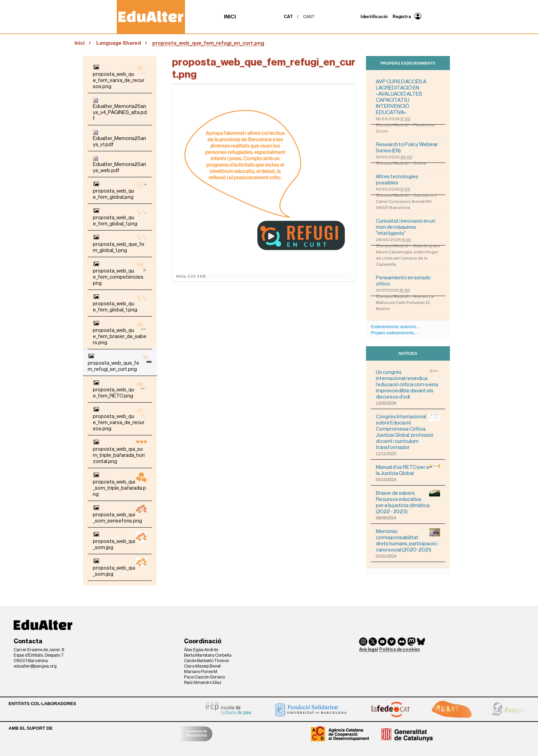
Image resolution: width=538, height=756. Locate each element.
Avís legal (369, 649)
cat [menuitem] (288, 17)
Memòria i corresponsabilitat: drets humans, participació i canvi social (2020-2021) (408, 540)
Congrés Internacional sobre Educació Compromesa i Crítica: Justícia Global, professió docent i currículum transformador (408, 432)
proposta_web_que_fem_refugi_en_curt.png (120, 362)
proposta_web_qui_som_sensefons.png (120, 514)
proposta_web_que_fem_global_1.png (120, 217)
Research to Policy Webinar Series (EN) (407, 148)
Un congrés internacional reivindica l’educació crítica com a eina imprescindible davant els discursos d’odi (408, 384)
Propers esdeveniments (408, 63)
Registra (402, 17)
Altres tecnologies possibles (397, 180)
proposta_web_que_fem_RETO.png (120, 389)
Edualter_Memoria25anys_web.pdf (119, 164)
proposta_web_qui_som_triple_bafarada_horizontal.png (120, 452)
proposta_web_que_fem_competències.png (120, 273)
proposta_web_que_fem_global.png (120, 190)
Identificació (374, 17)
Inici (230, 17)
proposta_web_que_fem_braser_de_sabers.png (120, 333)
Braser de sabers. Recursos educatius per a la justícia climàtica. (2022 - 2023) (408, 502)
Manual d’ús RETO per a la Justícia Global (408, 470)
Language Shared (119, 43)
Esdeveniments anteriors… (396, 327)
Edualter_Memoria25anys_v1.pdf (119, 138)
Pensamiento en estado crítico (403, 281)
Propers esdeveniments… (395, 333)
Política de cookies (400, 649)
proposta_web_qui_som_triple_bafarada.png (120, 484)
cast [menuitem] (309, 17)
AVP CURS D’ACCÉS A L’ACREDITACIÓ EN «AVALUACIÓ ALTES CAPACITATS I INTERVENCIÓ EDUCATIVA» (401, 97)
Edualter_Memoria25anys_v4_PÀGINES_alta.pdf (120, 109)
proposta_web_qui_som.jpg (120, 541)
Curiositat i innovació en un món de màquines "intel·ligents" (406, 227)
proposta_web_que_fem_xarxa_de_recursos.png (120, 77)
